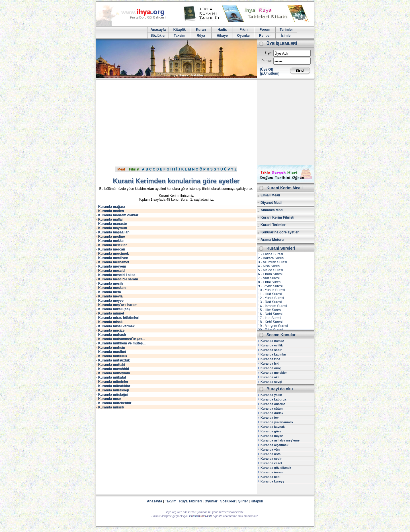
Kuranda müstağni (113, 395)
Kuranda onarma (273, 404)
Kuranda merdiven (113, 258)
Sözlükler (158, 36)
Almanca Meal (272, 210)
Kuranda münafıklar (114, 386)
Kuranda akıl (270, 377)
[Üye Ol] (266, 69)
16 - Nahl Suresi (270, 314)
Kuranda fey (270, 418)
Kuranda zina (270, 359)
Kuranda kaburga (273, 399)
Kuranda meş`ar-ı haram (118, 305)
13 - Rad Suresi (270, 302)
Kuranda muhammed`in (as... (122, 339)
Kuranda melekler (113, 245)
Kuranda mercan (112, 249)
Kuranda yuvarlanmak (277, 422)
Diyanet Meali (271, 203)
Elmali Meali (270, 195)
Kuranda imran (272, 472)
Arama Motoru (272, 240)
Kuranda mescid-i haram (118, 279)
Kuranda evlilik (272, 345)
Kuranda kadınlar (273, 354)
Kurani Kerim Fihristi (277, 217)
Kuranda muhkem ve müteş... (122, 343)
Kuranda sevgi (271, 382)
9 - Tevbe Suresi (270, 286)
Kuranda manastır (113, 224)
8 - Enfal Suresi (270, 282)
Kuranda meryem (112, 266)
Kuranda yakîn (271, 395)
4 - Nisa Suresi (269, 266)
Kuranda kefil (270, 477)
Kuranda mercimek (114, 254)
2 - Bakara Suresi (271, 258)
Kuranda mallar (111, 219)
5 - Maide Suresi (270, 270)
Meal (121, 169)
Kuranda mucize (111, 330)
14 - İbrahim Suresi (272, 306)
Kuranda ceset (271, 463)
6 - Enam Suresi (270, 274)
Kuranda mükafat (112, 377)
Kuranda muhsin (112, 348)
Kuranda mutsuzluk (114, 360)
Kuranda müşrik (111, 407)
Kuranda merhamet (114, 262)
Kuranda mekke (111, 241)
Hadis (222, 30)
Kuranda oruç (271, 368)
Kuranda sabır (271, 350)
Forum (265, 30)
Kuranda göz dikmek (276, 468)
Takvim (179, 36)
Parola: (267, 61)
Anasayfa (158, 30)
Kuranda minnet (111, 313)
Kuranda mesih (111, 284)
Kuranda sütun (272, 408)
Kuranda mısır (110, 399)
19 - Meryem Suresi (273, 326)
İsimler (286, 36)
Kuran (201, 30)
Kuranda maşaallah (114, 232)
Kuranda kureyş (272, 481)
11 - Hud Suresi (270, 294)
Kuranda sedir (271, 459)
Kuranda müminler (113, 382)
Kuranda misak (110, 322)
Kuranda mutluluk (113, 356)
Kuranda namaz (272, 341)
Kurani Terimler (273, 225)
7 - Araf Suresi (269, 278)
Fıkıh (243, 30)
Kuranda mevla (110, 296)
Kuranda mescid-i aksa (117, 275)
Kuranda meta (110, 292)
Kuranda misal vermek (116, 326)
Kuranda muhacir (112, 335)
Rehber (265, 36)
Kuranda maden (111, 211)
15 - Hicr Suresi (270, 310)
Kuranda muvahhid (114, 369)
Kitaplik (180, 30)
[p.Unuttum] (270, 73)
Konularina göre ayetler (280, 232)
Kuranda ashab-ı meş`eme (280, 440)
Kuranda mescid (111, 271)
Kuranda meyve (111, 301)
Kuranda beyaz (272, 436)
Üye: (269, 53)
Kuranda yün (270, 449)
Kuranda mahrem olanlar (118, 215)
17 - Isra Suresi (269, 318)
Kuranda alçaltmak (274, 445)
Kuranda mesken (112, 288)
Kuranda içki (270, 363)
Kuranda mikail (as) (114, 309)
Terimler (286, 30)
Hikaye (222, 36)
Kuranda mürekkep (114, 390)
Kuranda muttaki (112, 365)
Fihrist (134, 169)
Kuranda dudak (272, 413)
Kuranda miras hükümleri (119, 318)
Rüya (201, 36)
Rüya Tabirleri (191, 501)
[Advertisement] (205, 122)
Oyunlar (244, 36)
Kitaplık (257, 501)
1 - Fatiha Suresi (270, 254)
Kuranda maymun (113, 228)
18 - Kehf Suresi (270, 322)
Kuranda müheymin (114, 373)
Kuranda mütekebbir (115, 403)
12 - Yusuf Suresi (271, 298)
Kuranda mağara (112, 207)
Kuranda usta (270, 454)
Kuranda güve (271, 431)
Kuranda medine (112, 237)
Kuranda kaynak (273, 427)
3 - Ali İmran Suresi (272, 262)
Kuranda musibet (112, 352)
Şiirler (243, 501)
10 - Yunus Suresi (271, 290)
